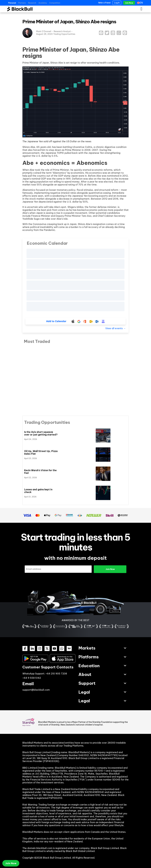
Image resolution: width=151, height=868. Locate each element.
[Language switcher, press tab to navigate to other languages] (141, 3)
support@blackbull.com (36, 690)
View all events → (115, 328)
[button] (101, 33)
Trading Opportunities (64, 34)
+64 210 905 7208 (56, 674)
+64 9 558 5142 (32, 678)
